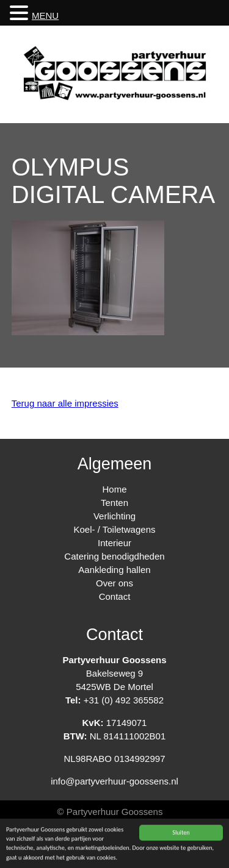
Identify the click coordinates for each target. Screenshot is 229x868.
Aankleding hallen (114, 570)
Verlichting (114, 516)
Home (114, 489)
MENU (45, 16)
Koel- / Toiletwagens (115, 529)
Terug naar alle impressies (65, 403)
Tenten (114, 503)
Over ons (114, 583)
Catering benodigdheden (114, 556)
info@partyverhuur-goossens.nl (114, 781)
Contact (115, 596)
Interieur (114, 543)
